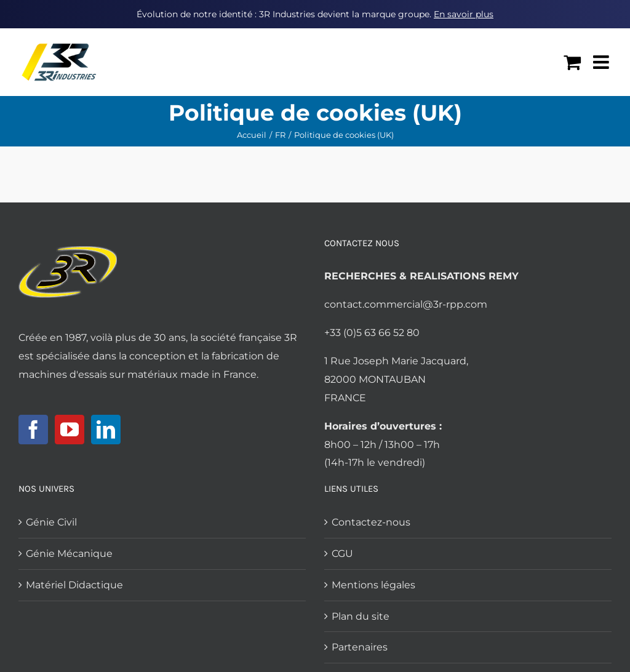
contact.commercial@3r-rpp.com (406, 304)
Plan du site (361, 616)
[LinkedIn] (106, 430)
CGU (342, 554)
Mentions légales (373, 585)
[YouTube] (70, 430)
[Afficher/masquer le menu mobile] (602, 62)
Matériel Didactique (74, 585)
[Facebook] (33, 430)
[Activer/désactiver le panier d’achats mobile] (572, 62)
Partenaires (360, 647)
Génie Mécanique (69, 554)
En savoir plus (464, 14)
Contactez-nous (371, 522)
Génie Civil (51, 522)
